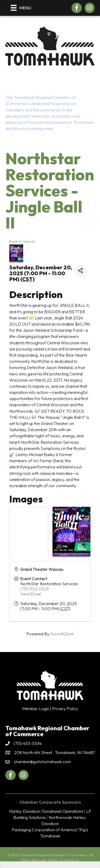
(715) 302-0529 (35, 589)
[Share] (80, 271)
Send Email (31, 594)
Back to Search (22, 241)
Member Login (36, 709)
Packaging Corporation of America (44, 830)
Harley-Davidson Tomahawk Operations (46, 811)
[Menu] (21, 8)
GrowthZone (62, 634)
